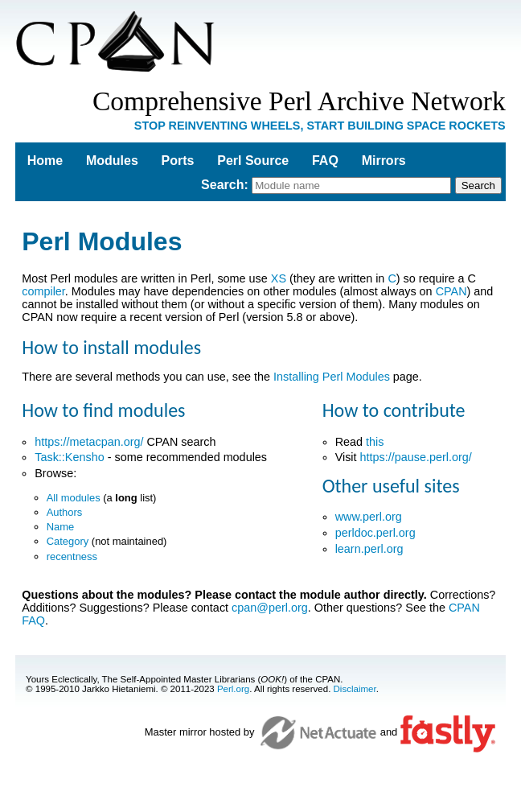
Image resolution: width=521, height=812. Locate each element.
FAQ (325, 161)
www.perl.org (369, 517)
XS (279, 278)
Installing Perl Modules (332, 377)
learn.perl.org (369, 549)
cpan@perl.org (270, 608)
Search (222, 185)
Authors (65, 512)
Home (45, 161)
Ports (178, 161)
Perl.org (233, 689)
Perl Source (253, 161)
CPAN (451, 291)
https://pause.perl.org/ (416, 457)
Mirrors (384, 161)
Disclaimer (355, 689)
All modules (74, 498)
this (375, 442)
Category (68, 541)
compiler (43, 291)
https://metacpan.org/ (89, 442)
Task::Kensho (69, 457)
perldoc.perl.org (375, 533)
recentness (72, 556)
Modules (112, 161)
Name (61, 527)
